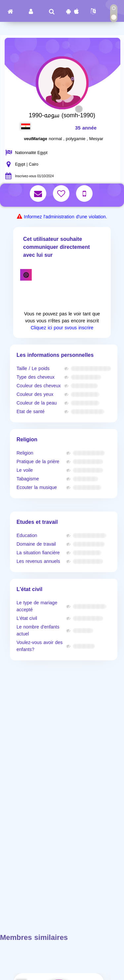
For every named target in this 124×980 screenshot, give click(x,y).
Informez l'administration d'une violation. (65, 217)
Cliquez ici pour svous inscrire (62, 328)
